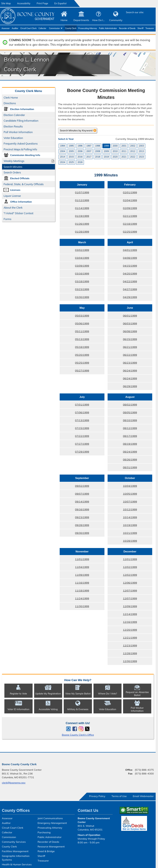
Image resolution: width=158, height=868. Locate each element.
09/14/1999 (74, 503)
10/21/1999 (122, 534)
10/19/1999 (122, 526)
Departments (81, 20)
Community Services (14, 842)
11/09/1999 (74, 576)
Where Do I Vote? (107, 694)
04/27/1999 (122, 290)
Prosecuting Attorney (88, 28)
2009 (106, 151)
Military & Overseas (78, 709)
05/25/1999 (74, 364)
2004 (62, 151)
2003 (141, 146)
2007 (89, 151)
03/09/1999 (74, 267)
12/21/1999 (122, 639)
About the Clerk (13, 208)
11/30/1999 (74, 607)
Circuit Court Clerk (28, 28)
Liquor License (12, 196)
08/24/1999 (122, 453)
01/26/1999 (74, 225)
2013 (141, 151)
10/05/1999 (122, 495)
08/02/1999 (122, 406)
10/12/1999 (122, 510)
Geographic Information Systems (16, 858)
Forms (7, 219)
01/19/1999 (74, 217)
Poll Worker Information (18, 132)
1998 (98, 146)
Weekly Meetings (14, 161)
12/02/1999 (122, 568)
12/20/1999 (122, 631)
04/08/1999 (122, 259)
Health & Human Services (17, 864)
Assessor (6, 28)
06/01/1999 (122, 317)
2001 (124, 146)
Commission (54, 28)
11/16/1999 (74, 584)
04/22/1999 (122, 282)
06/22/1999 (122, 356)
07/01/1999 (74, 406)
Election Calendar (14, 115)
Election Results (13, 126)
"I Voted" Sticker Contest (18, 213)
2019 (106, 157)
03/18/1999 (74, 282)
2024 (62, 162)
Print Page (42, 3)
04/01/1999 (122, 251)
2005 (71, 151)
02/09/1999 (122, 209)
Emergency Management (52, 823)
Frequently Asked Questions (21, 144)
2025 (71, 162)
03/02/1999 (74, 251)
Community (116, 20)
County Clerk (71, 28)
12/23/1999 (122, 646)
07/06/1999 (74, 413)
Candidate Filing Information (21, 121)
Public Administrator (108, 28)
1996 (80, 146)
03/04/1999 (74, 259)
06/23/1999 (122, 364)
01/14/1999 (74, 209)
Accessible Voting (48, 709)
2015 (71, 157)
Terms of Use (119, 796)
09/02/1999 (74, 487)
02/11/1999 (122, 217)
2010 (115, 151)
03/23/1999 (74, 290)
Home (64, 20)
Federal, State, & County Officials (24, 184)
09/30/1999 (74, 534)
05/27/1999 (74, 371)
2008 (98, 151)
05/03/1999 (74, 317)
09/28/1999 (74, 526)
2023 (141, 157)
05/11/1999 (74, 332)
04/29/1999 (122, 298)
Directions (10, 103)
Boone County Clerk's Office (78, 735)
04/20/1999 (122, 274)
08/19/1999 (122, 445)
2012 (133, 151)
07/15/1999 (74, 429)
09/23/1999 (74, 518)
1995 (71, 146)
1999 (106, 146)
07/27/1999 (74, 445)
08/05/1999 (122, 413)
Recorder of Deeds (127, 28)
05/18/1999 (74, 348)
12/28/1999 (122, 654)
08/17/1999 (122, 437)
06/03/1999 (122, 324)
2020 (115, 157)
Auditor (15, 28)
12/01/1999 (122, 560)
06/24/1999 (122, 371)
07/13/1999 (74, 421)
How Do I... (98, 20)
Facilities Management (15, 851)
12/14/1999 (122, 615)
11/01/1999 (74, 560)
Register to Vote (18, 694)
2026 (80, 162)
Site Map (6, 3)
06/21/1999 (122, 348)
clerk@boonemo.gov (14, 783)
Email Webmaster (143, 796)
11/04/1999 (74, 568)
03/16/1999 (74, 274)
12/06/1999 (122, 584)
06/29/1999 (122, 387)
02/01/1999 (122, 193)
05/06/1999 (74, 324)
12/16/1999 (122, 623)
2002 (133, 146)
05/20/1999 (74, 356)
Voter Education (13, 138)
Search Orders (12, 172)
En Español (60, 3)
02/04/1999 (122, 201)
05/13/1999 (74, 340)
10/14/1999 (122, 518)
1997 (89, 146)
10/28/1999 (122, 542)
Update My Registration (48, 694)
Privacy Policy (97, 796)
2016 (80, 157)
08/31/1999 (122, 468)
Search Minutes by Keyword (76, 130)
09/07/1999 (74, 495)
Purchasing (44, 832)
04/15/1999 (122, 267)
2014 (62, 157)
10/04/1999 (122, 487)
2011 (124, 151)
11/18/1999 (74, 591)
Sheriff (140, 28)
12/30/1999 (122, 662)
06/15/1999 (122, 340)
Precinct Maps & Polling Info (20, 149)
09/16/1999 (74, 510)
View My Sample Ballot (78, 694)
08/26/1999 (122, 460)
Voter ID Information (18, 709)
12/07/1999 (122, 591)
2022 (133, 157)
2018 (98, 157)
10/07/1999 (122, 503)
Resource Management (51, 847)
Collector (42, 28)
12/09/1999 (122, 607)
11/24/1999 (74, 599)
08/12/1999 (122, 429)
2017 (89, 157)
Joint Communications (50, 818)
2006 (80, 151)
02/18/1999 (122, 225)
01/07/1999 (74, 193)
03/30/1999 (74, 298)
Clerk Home (11, 98)
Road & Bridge (46, 851)
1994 (62, 146)
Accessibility (24, 3)
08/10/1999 (122, 421)
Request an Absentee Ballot (137, 694)
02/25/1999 (122, 233)
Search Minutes (13, 167)
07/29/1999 (74, 453)
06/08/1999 (122, 332)
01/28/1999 (74, 233)
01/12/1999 (74, 201)
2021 (124, 157)
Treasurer (150, 28)
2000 (115, 146)
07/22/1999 (74, 437)
